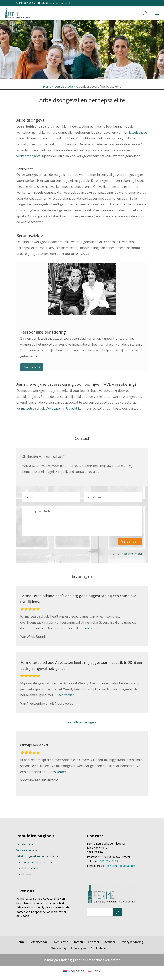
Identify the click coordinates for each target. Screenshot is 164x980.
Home (47, 86)
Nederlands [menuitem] (76, 971)
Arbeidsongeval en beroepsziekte (37, 856)
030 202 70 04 (27, 3)
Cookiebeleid (100, 948)
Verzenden (130, 541)
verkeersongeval (29, 156)
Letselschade (64, 86)
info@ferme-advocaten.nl (119, 866)
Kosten (78, 942)
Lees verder (92, 628)
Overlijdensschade (28, 868)
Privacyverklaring (132, 942)
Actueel (110, 942)
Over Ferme (24, 874)
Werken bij (59, 948)
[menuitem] (74, 971)
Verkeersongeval (27, 850)
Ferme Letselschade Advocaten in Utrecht (47, 408)
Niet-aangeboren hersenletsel (35, 862)
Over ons (29, 367)
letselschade (138, 132)
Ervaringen (78, 948)
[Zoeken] (118, 912)
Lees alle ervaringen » (82, 722)
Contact (94, 942)
